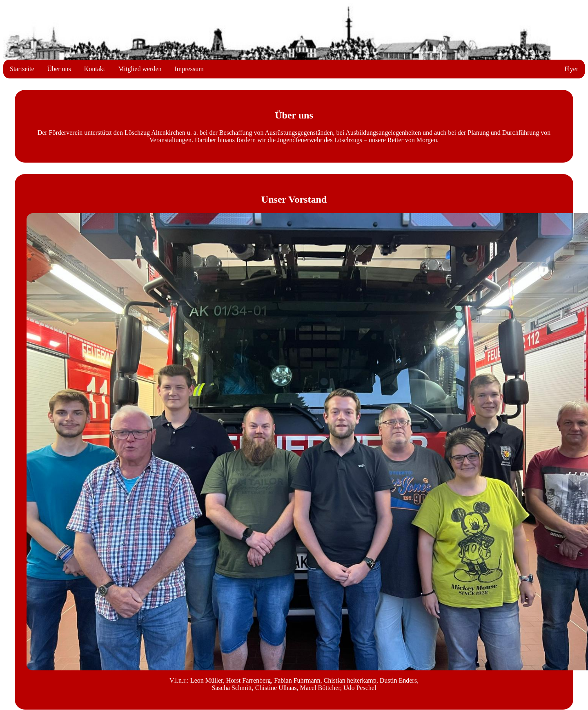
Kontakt (95, 69)
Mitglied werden (140, 69)
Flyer (571, 69)
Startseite (22, 69)
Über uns (59, 69)
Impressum (189, 69)
